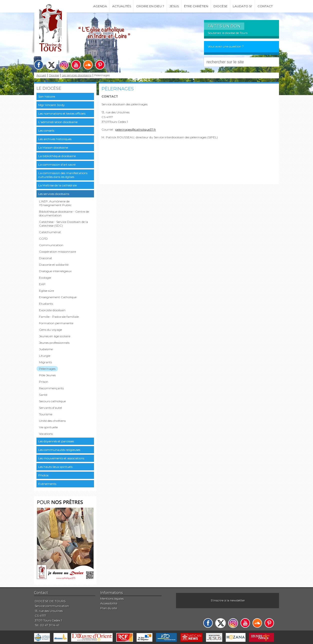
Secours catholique (52, 401)
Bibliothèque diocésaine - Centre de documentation (64, 213)
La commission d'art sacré (57, 165)
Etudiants (46, 304)
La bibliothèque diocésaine (57, 156)
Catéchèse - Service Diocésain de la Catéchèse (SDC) (63, 224)
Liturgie (45, 356)
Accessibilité (109, 603)
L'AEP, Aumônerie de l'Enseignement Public (55, 203)
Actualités (122, 6)
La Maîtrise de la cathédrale (57, 185)
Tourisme (46, 414)
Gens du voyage (50, 330)
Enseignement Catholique (58, 297)
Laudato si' (242, 6)
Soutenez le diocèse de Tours (228, 33)
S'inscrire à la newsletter (228, 600)
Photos (43, 475)
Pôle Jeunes (47, 375)
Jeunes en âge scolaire (55, 336)
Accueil (41, 75)
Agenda (100, 6)
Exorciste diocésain (52, 310)
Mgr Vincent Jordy (51, 105)
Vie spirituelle (48, 427)
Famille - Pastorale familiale (59, 317)
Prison (44, 382)
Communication (51, 245)
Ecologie (45, 278)
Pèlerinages (47, 369)
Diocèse (220, 6)
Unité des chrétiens (52, 421)
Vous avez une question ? (226, 46)
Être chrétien (196, 6)
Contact (265, 6)
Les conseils (46, 130)
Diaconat (46, 258)
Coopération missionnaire (57, 252)
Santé (43, 395)
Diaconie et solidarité (54, 265)
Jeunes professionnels (54, 343)
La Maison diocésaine (53, 147)
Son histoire (47, 96)
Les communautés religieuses (59, 450)
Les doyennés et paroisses (56, 441)
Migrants (45, 362)
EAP (42, 284)
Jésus (174, 6)
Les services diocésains (77, 75)
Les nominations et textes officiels (62, 113)
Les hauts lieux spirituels (55, 467)
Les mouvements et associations (61, 458)
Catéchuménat (50, 232)
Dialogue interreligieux (55, 271)
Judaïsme (46, 349)
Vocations (46, 434)
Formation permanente (56, 323)
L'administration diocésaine (58, 122)
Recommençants (51, 388)
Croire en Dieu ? (150, 6)
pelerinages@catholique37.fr (136, 129)
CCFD (43, 239)
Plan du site (109, 608)
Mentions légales (112, 599)
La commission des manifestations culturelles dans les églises (63, 175)
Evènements (47, 484)
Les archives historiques (55, 139)
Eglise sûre (46, 291)
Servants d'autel (50, 408)
